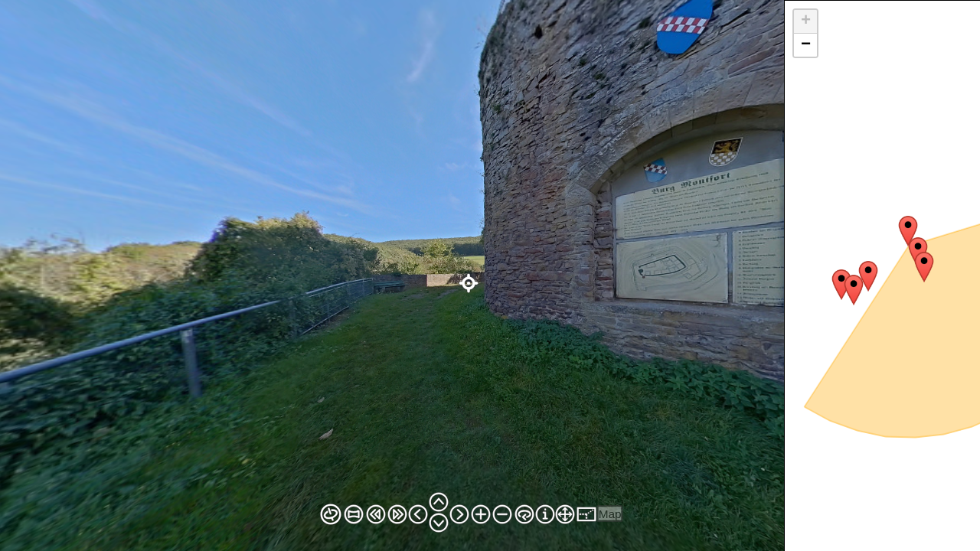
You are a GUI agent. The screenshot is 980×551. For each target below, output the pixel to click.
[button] (908, 231)
